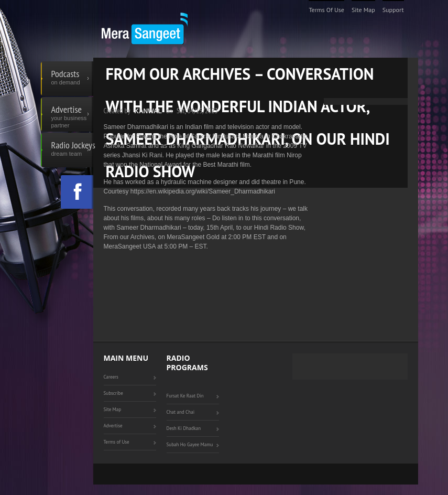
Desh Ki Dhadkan (184, 428)
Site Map (363, 10)
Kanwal (148, 111)
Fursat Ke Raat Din (185, 396)
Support (393, 10)
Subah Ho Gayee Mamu (190, 444)
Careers (111, 377)
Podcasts (72, 79)
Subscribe (113, 393)
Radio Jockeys (72, 150)
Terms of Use (326, 10)
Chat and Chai (181, 412)
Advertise (72, 114)
